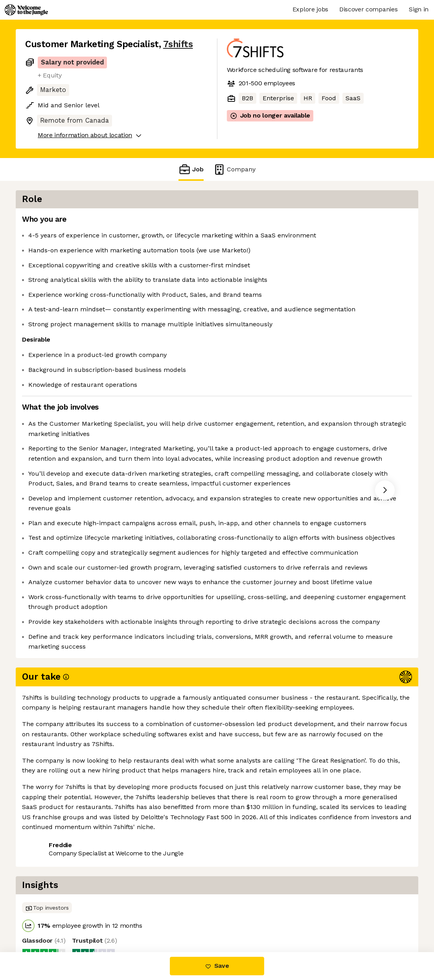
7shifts (178, 44)
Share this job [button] (47, 919)
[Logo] (26, 10)
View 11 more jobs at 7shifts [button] (122, 919)
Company (234, 169)
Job (191, 169)
